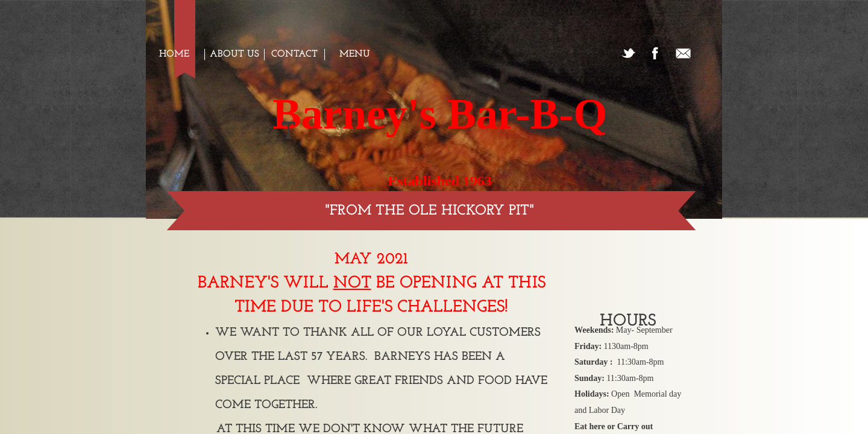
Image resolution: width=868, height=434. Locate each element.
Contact (294, 54)
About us (234, 54)
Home (174, 54)
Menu (355, 54)
